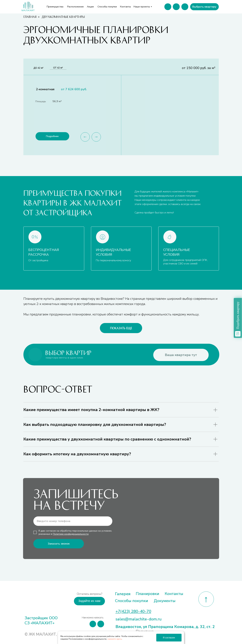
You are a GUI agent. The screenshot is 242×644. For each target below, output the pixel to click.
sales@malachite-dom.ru (139, 619)
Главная (30, 17)
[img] (37, 600)
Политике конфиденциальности (71, 534)
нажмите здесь (115, 639)
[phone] (73, 521)
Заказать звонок (59, 544)
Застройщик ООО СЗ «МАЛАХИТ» (41, 621)
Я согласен (169, 638)
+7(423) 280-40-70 (133, 611)
